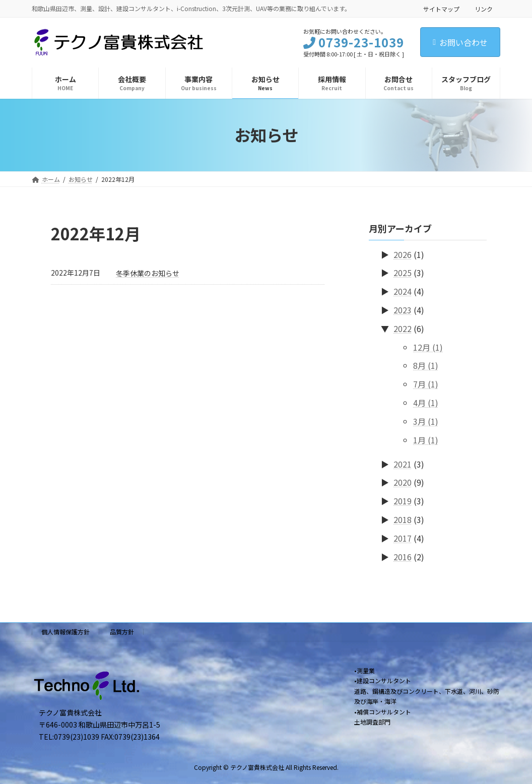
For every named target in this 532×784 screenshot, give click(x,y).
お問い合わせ (460, 42)
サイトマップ (441, 9)
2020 (403, 482)
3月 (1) (426, 421)
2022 (403, 328)
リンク (484, 9)
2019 (403, 501)
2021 (403, 464)
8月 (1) (426, 365)
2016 (403, 556)
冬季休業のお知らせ (148, 273)
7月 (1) (426, 384)
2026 (403, 254)
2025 (403, 273)
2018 (403, 519)
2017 (403, 538)
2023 (403, 310)
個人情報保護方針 (65, 632)
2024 (403, 291)
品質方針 (122, 632)
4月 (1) (426, 403)
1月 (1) (426, 439)
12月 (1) (428, 347)
